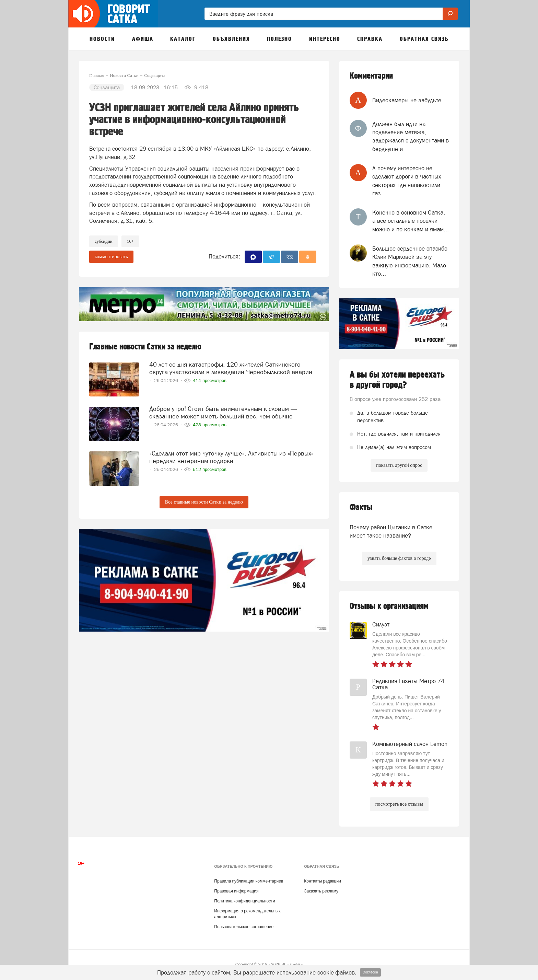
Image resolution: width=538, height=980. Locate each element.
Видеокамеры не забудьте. (408, 100)
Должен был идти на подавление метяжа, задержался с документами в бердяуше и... (411, 136)
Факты (361, 508)
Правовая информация (236, 891)
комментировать (111, 257)
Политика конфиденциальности (244, 901)
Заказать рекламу (321, 891)
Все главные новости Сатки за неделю (204, 502)
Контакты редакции (322, 881)
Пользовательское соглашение (244, 927)
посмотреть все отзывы (399, 804)
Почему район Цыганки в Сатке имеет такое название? (391, 531)
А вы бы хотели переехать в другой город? (397, 380)
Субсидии (104, 241)
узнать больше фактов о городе (399, 558)
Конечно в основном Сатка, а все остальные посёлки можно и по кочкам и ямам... (411, 221)
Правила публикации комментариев (249, 881)
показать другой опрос (399, 465)
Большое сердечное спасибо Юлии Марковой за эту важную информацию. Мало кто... (410, 261)
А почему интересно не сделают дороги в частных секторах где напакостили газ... (407, 181)
